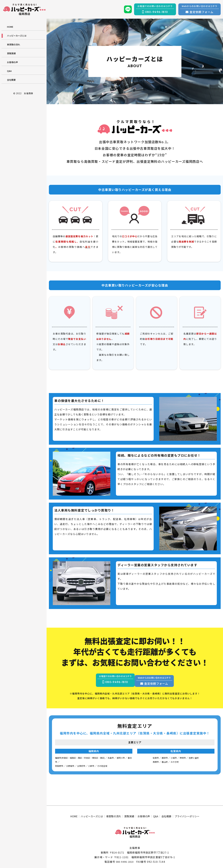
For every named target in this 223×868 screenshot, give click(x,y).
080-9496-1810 (125, 862)
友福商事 (29, 93)
